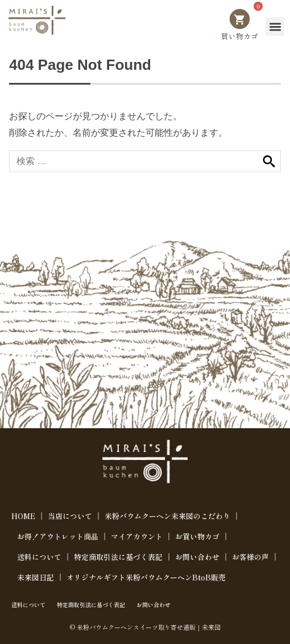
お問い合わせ (197, 557)
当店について (70, 516)
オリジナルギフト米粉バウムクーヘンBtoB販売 (146, 577)
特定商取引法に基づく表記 (118, 557)
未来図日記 (36, 577)
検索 (269, 162)
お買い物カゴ (197, 536)
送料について (39, 557)
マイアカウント (137, 536)
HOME (23, 516)
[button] (275, 26)
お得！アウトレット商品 (58, 536)
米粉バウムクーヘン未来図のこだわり (167, 516)
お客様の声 (250, 557)
